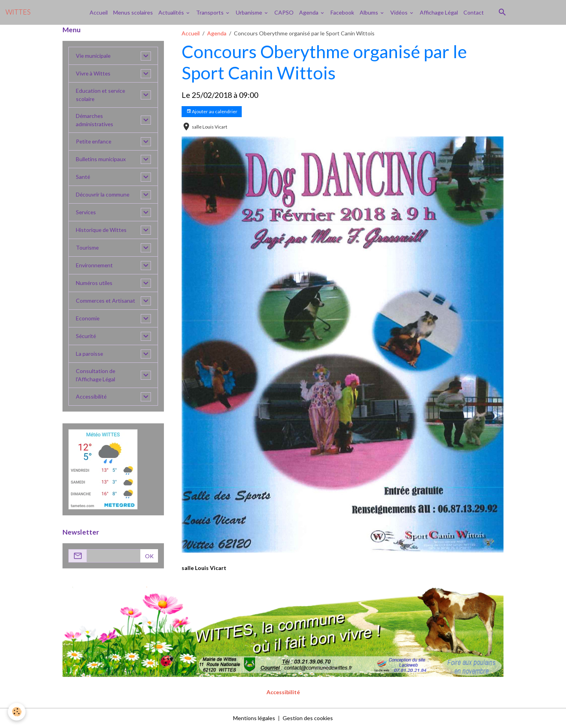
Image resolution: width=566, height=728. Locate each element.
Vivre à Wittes (94, 74)
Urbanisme (250, 12)
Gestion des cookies (308, 718)
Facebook (342, 12)
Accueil (99, 12)
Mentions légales (254, 718)
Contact (474, 12)
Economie (88, 319)
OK (149, 556)
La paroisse (90, 354)
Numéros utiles (95, 283)
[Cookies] (17, 712)
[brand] (18, 12)
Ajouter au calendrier (212, 111)
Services (86, 212)
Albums (369, 12)
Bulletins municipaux (101, 159)
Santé (83, 177)
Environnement (95, 266)
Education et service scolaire (101, 95)
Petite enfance (94, 142)
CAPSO (284, 12)
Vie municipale (94, 56)
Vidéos (400, 12)
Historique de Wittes (102, 230)
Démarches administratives (95, 120)
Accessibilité (92, 397)
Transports (210, 12)
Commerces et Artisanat (106, 301)
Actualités (172, 12)
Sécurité (86, 336)
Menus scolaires (133, 12)
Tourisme (87, 248)
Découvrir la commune (103, 195)
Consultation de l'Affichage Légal (96, 375)
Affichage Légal (439, 12)
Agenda (309, 12)
